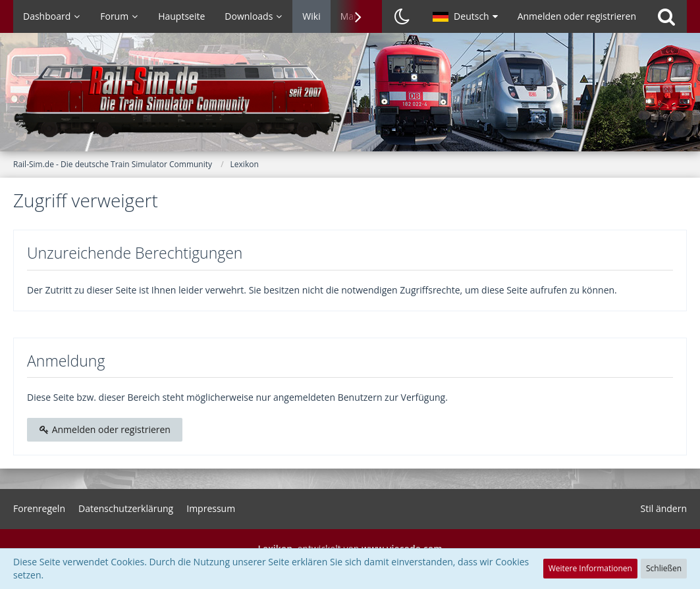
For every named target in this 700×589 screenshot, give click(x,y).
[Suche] (666, 16)
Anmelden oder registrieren (577, 16)
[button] (465, 16)
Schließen (664, 568)
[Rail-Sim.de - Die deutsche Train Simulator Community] (350, 99)
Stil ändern (664, 508)
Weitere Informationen (590, 568)
